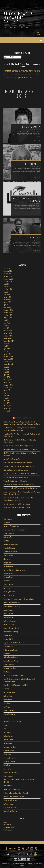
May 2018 (6, 372)
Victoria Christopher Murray (12, 603)
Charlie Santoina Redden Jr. (12, 606)
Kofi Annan (7, 707)
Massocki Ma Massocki (10, 808)
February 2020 (8, 331)
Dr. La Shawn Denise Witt (11, 545)
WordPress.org (8, 830)
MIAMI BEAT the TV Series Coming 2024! (16, 685)
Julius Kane (7, 523)
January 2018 (7, 382)
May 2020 (6, 325)
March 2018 (7, 377)
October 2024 (8, 289)
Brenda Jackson (8, 574)
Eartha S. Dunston (9, 711)
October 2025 (8, 282)
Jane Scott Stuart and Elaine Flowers (15, 570)
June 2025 (7, 287)
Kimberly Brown (8, 577)
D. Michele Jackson (9, 751)
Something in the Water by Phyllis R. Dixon (17, 508)
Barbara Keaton (8, 736)
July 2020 (6, 320)
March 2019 (7, 351)
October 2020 (8, 315)
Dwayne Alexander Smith (11, 628)
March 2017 (7, 403)
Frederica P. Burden (9, 548)
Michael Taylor (8, 635)
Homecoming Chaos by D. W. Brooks (14, 676)
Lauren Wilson (8, 700)
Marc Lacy (6, 689)
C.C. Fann (6, 718)
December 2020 (8, 313)
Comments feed (9, 827)
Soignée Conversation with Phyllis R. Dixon (17, 504)
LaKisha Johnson (9, 595)
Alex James (7, 559)
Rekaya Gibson (8, 563)
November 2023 (8, 300)
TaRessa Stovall (8, 740)
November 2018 (8, 359)
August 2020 (8, 318)
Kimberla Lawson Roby (10, 758)
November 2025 (8, 279)
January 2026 (8, 274)
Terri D (5, 729)
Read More (37, 140)
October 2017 (8, 388)
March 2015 (7, 411)
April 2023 (7, 305)
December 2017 (8, 385)
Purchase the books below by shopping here (22, 71)
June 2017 (7, 395)
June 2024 (7, 295)
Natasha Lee (7, 588)
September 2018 (9, 364)
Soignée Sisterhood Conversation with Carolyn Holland (20, 488)
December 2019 (8, 336)
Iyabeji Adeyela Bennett (11, 650)
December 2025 (8, 276)
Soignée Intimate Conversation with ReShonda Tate (19, 466)
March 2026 (7, 269)
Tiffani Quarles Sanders (11, 657)
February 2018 (8, 380)
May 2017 (6, 398)
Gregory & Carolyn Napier (11, 526)
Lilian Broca (7, 654)
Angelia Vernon (8, 610)
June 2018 (7, 370)
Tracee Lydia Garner (10, 592)
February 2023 (8, 307)
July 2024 (6, 292)
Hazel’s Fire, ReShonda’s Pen (12, 459)
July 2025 (6, 284)
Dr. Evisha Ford (8, 696)
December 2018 (8, 357)
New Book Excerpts (23, 418)
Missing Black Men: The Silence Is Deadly (16, 477)
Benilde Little (8, 786)
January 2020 (8, 333)
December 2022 (8, 310)
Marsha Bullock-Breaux (10, 552)
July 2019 (6, 344)
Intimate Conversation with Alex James (16, 470)
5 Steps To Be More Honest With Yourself (16, 793)
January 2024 (8, 297)
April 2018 (7, 375)
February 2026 (8, 271)
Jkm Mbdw (7, 541)
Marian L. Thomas (9, 534)
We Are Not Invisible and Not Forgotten (15, 481)
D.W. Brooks (7, 672)
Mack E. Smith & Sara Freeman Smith (15, 530)
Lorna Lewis (7, 581)
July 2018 (6, 367)
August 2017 (7, 390)
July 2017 (6, 393)
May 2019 (6, 346)
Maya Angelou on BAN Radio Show (14, 643)
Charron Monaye (8, 555)
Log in (5, 822)
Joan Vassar (7, 769)
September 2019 (9, 341)
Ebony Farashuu (8, 776)
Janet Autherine (8, 743)
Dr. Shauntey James (10, 692)
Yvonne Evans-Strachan (11, 811)
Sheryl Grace (7, 754)
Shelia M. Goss (8, 519)
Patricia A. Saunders (10, 668)
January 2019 (8, 354)
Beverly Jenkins (8, 566)
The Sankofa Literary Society (12, 722)
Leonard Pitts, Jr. (9, 639)
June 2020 (7, 323)
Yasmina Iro (7, 732)
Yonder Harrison (8, 646)
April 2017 (7, 401)
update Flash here (25, 77)
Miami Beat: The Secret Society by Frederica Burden (19, 599)
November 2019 (8, 338)
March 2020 (7, 328)
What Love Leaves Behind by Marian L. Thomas (18, 463)
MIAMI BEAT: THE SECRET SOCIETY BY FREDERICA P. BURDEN (20, 474)
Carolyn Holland (8, 617)
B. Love (6, 725)
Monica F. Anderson (9, 714)
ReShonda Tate (8, 537)
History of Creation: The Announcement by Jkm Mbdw (20, 449)
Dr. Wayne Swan (8, 804)
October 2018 (8, 362)
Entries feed (7, 825)
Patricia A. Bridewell (9, 762)
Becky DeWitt (7, 765)
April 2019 (7, 349)
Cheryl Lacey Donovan (10, 800)
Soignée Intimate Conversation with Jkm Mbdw (18, 446)
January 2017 (7, 408)
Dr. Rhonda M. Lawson (10, 621)
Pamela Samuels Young (11, 632)
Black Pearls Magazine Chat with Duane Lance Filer (19, 485)
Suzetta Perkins (8, 584)
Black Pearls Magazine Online (18, 18)
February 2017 (8, 406)
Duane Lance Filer (9, 625)
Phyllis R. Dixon (8, 614)
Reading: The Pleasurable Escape (14, 797)
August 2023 (8, 302)
